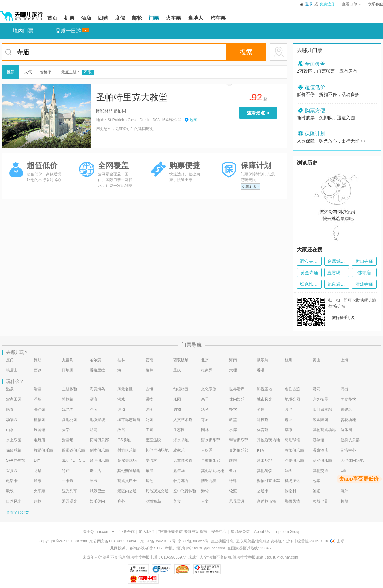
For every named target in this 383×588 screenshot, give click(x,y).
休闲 (149, 409)
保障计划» (251, 187)
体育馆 (263, 430)
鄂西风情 (292, 501)
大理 (233, 370)
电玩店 (40, 440)
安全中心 (219, 532)
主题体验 (70, 389)
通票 (38, 481)
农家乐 (179, 450)
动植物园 (181, 389)
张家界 (207, 370)
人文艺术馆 (183, 420)
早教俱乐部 (211, 460)
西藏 (38, 370)
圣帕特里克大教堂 (132, 97)
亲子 (205, 399)
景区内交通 (127, 491)
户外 (121, 501)
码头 (289, 471)
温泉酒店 (320, 450)
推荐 (11, 72)
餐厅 (233, 471)
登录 (309, 4)
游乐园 (346, 430)
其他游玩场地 (268, 440)
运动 (121, 409)
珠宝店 (95, 471)
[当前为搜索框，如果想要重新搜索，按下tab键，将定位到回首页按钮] (144, 52)
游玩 (94, 409)
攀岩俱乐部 (239, 440)
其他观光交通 (157, 491)
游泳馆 (319, 440)
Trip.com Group (287, 532)
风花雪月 (237, 501)
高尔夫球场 (127, 460)
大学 (66, 430)
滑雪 (38, 389)
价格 (45, 72)
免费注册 (327, 4)
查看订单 (351, 4)
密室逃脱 (153, 440)
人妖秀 (207, 450)
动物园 (12, 420)
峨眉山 (12, 370)
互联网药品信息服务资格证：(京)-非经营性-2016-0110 (282, 541)
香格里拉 (97, 370)
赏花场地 (348, 420)
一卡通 (68, 481)
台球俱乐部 (99, 460)
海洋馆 (40, 409)
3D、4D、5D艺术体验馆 (74, 460)
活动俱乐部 (322, 460)
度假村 (151, 460)
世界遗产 (237, 389)
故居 (121, 430)
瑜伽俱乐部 (294, 450)
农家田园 (14, 399)
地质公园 (292, 399)
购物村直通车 (268, 481)
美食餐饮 (348, 399)
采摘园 (12, 471)
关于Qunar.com (96, 532)
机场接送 (292, 481)
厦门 (10, 360)
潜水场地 (181, 440)
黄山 (317, 360)
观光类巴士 (127, 481)
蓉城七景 (320, 501)
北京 (205, 360)
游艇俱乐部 (294, 460)
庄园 (149, 430)
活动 (205, 409)
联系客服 (375, 4)
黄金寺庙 (309, 273)
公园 (149, 420)
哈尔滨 (95, 360)
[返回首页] (22, 13)
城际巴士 (97, 491)
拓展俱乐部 (99, 440)
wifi (343, 471)
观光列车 (70, 491)
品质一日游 (68, 31)
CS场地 (124, 440)
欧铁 (10, 491)
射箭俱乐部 (127, 450)
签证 (317, 491)
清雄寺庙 (364, 284)
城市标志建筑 (129, 420)
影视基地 (265, 389)
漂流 (94, 399)
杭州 (289, 360)
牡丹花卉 (181, 481)
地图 (193, 120)
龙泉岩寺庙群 (337, 284)
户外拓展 (320, 399)
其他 (289, 409)
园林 (205, 430)
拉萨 (149, 370)
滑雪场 (68, 440)
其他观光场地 (324, 430)
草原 (289, 430)
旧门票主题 (322, 409)
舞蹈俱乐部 (43, 450)
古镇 (149, 389)
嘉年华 (179, 471)
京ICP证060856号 (193, 541)
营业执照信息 (222, 541)
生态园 (179, 430)
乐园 (177, 399)
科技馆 (263, 420)
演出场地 (265, 460)
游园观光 (70, 501)
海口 (121, 370)
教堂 (233, 420)
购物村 (290, 491)
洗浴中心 (348, 450)
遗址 (289, 420)
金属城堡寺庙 (337, 261)
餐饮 (233, 409)
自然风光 (14, 501)
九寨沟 (68, 360)
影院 (233, 460)
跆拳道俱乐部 (73, 450)
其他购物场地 (129, 471)
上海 (344, 360)
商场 (38, 471)
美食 (177, 501)
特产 (66, 471)
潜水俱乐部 (211, 440)
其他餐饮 (265, 471)
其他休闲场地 (352, 460)
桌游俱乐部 (239, 450)
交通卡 (263, 491)
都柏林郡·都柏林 (111, 111)
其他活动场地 (213, 471)
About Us (262, 532)
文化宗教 (209, 389)
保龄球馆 (14, 450)
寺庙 (205, 420)
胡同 (94, 430)
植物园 (40, 420)
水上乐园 (14, 440)
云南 (149, 360)
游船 (38, 399)
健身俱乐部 (350, 440)
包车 (317, 481)
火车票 (40, 491)
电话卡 (12, 481)
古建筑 (346, 409)
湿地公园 (70, 420)
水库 (233, 430)
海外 (344, 491)
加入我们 (146, 532)
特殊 (233, 481)
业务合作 (127, 532)
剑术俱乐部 (99, 450)
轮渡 (233, 491)
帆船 (344, 501)
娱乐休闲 (97, 501)
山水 (10, 430)
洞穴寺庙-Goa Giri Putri (309, 261)
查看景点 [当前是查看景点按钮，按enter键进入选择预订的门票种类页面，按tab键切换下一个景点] (260, 113)
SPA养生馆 (15, 460)
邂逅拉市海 (267, 501)
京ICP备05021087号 (158, 541)
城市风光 (265, 399)
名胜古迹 (292, 389)
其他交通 (320, 471)
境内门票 (23, 31)
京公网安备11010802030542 (114, 541)
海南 (233, 360)
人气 (28, 72)
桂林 (121, 360)
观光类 (68, 409)
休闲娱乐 (237, 399)
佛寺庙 (364, 273)
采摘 (149, 399)
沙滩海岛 (153, 501)
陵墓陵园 (320, 420)
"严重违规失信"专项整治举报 (183, 532)
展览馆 (40, 430)
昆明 (38, 360)
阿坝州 (68, 370)
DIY (37, 460)
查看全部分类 (18, 512)
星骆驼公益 (240, 532)
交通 (261, 409)
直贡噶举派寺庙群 (337, 273)
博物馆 (68, 399)
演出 (344, 389)
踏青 (10, 409)
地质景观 (97, 420)
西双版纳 (181, 360)
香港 (261, 370)
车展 (149, 471)
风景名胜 (125, 389)
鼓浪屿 (263, 360)
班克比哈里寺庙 (309, 284)
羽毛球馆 (292, 440)
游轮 (205, 491)
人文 (205, 501)
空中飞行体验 (185, 491)
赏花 (317, 389)
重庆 (177, 370)
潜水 (121, 399)
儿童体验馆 (183, 460)
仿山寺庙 (364, 261)
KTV (261, 450)
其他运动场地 (157, 450)
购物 (177, 409)
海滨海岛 (97, 389)
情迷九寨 (209, 481)
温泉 (10, 389)
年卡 (94, 481)
